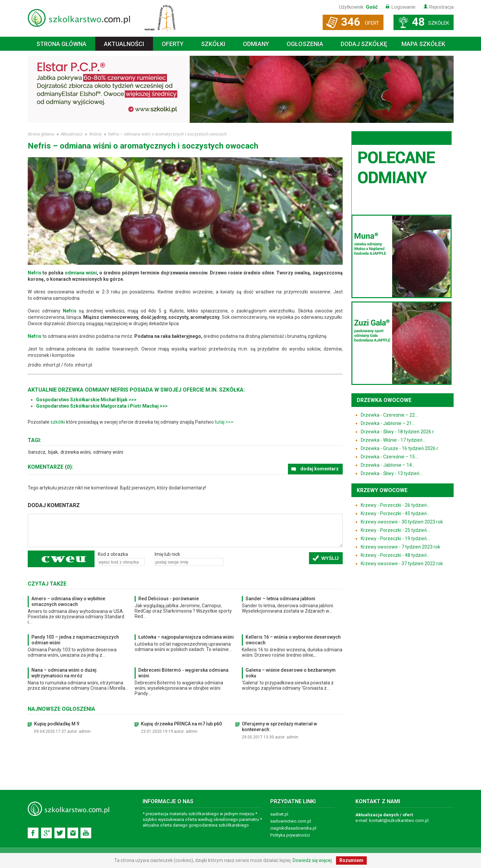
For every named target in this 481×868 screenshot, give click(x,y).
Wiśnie (95, 134)
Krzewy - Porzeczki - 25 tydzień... (395, 530)
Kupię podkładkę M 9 (57, 724)
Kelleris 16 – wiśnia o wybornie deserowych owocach (293, 640)
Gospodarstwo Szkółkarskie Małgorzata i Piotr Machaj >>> (102, 406)
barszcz (37, 452)
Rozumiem (351, 860)
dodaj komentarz (319, 469)
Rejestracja (441, 7)
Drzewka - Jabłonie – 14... (388, 465)
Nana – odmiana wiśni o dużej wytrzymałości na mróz (64, 673)
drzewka (71, 390)
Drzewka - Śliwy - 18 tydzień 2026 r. (398, 432)
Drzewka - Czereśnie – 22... (389, 415)
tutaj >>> (224, 422)
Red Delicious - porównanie (169, 599)
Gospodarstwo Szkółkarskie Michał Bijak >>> (86, 400)
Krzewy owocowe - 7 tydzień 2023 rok (400, 547)
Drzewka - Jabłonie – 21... (388, 423)
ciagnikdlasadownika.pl (293, 828)
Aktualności (124, 44)
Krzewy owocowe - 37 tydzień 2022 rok (402, 564)
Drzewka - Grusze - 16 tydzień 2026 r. (400, 448)
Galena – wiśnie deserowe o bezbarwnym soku (291, 673)
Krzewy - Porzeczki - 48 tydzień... (395, 555)
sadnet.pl (279, 814)
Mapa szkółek (423, 44)
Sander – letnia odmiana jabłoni (280, 599)
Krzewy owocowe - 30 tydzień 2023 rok (402, 522)
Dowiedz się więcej (312, 860)
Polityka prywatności (290, 835)
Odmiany (256, 44)
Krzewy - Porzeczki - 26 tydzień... (395, 505)
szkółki (58, 422)
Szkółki (213, 44)
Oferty (173, 44)
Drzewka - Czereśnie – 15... (389, 457)
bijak (53, 452)
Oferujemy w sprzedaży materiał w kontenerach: (279, 727)
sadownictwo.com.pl (291, 821)
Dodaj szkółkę (364, 44)
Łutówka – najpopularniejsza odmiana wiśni (186, 637)
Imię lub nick (167, 554)
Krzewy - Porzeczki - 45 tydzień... (395, 513)
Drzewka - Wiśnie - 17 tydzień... (393, 440)
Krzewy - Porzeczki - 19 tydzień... (395, 538)
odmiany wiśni (108, 452)
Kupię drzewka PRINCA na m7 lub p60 (181, 724)
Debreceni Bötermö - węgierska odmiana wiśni (183, 673)
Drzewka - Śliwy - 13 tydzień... (392, 473)
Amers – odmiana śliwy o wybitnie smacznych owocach (68, 601)
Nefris (35, 273)
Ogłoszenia (305, 44)
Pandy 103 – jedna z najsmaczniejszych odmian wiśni (75, 640)
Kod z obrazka (113, 554)
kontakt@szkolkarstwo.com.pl (399, 820)
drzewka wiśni (75, 452)
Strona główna (61, 44)
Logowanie (404, 7)
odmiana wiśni (81, 273)
